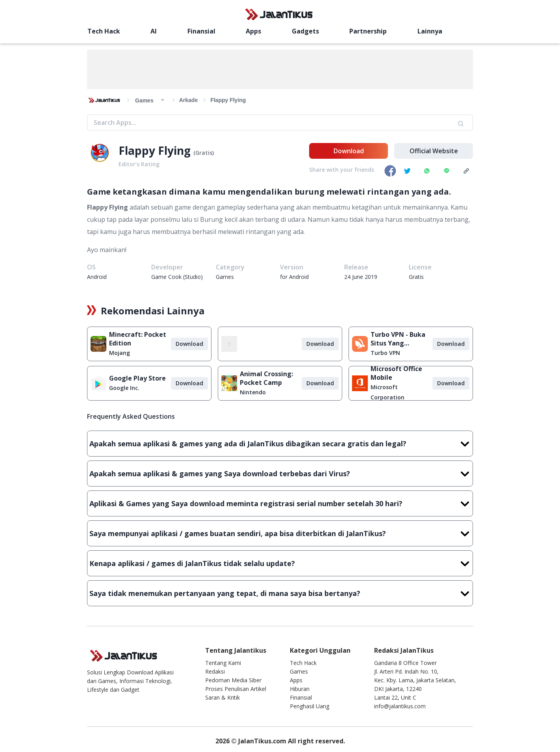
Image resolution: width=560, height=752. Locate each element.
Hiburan (300, 689)
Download (349, 151)
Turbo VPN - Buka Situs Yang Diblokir (398, 339)
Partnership (368, 31)
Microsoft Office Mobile (396, 373)
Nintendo (253, 392)
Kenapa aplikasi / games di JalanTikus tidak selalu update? (280, 563)
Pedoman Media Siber (233, 680)
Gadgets (305, 31)
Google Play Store (137, 378)
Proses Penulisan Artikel (236, 689)
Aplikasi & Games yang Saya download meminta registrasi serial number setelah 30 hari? (280, 503)
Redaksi (215, 671)
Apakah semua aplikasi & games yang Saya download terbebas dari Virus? (280, 473)
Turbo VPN (385, 353)
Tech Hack (104, 31)
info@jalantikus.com (400, 706)
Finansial (201, 31)
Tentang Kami (223, 663)
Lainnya (430, 31)
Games (299, 671)
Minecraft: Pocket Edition (138, 339)
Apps (253, 31)
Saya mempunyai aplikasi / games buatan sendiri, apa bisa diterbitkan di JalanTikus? (280, 533)
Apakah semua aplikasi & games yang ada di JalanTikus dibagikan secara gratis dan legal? (280, 444)
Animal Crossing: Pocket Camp (266, 378)
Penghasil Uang (310, 706)
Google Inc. (124, 388)
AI (154, 31)
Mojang (120, 353)
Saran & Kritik (223, 697)
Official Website (434, 151)
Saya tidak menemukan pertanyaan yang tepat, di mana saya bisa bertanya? (280, 593)
